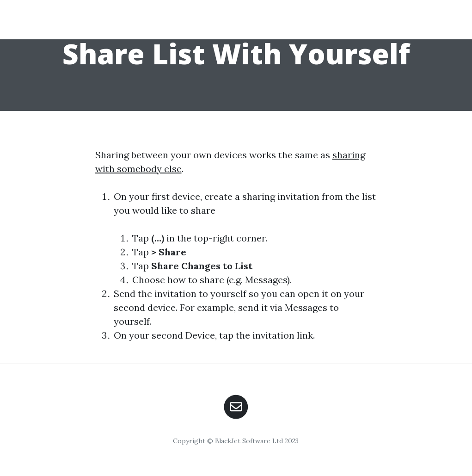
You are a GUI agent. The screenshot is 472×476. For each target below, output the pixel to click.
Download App (364, 26)
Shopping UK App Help (83, 19)
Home (309, 26)
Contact (426, 26)
